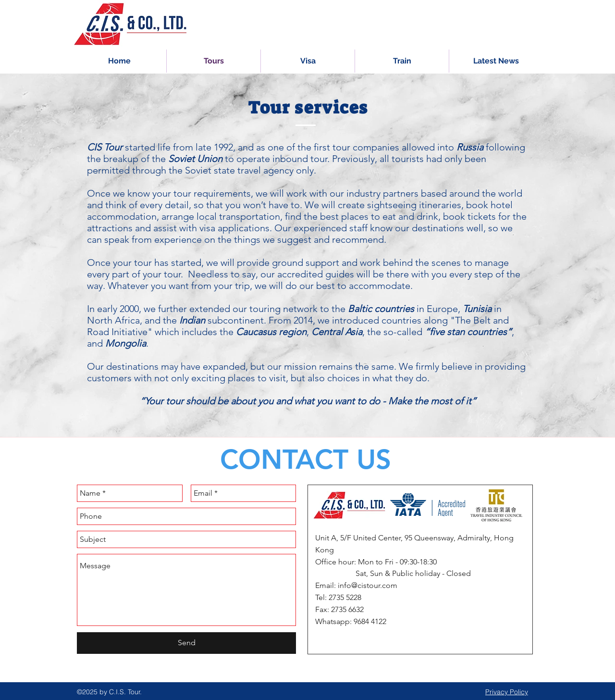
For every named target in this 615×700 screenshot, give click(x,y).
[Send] (186, 643)
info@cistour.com (368, 585)
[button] (402, 61)
